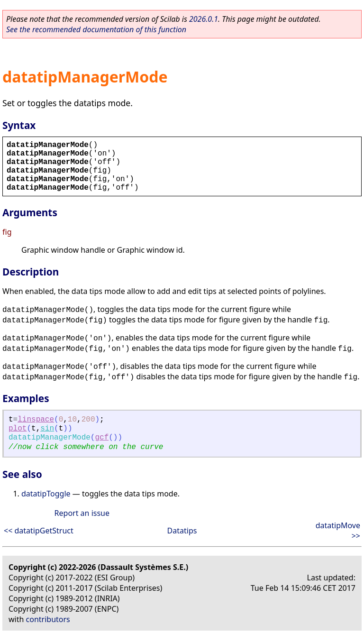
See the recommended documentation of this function (96, 29)
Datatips (182, 531)
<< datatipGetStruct (39, 531)
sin (47, 429)
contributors (48, 619)
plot (18, 429)
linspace (36, 420)
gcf (102, 438)
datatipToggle (46, 494)
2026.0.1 (204, 19)
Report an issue (82, 513)
